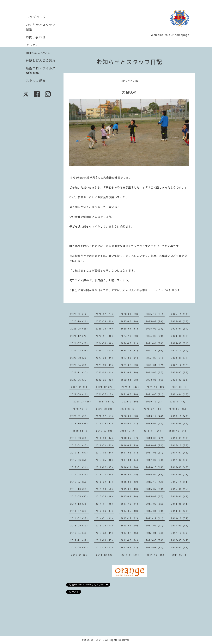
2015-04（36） (105, 496)
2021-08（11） (80, 394)
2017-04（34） (130, 460)
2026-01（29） (130, 314)
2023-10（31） (180, 350)
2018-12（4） (128, 431)
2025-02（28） (155, 329)
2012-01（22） (80, 555)
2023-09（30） (80, 358)
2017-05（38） (105, 460)
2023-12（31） (130, 350)
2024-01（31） (105, 350)
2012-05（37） (105, 547)
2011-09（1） (180, 555)
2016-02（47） (105, 482)
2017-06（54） (80, 460)
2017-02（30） (180, 460)
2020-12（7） (154, 401)
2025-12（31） (155, 314)
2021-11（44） (131, 387)
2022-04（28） (130, 380)
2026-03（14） (80, 314)
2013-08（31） (105, 525)
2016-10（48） (155, 467)
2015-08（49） (130, 489)
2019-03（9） (105, 431)
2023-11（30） (155, 350)
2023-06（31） (155, 358)
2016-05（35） (155, 474)
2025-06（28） (180, 321)
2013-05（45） (180, 525)
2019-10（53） (80, 423)
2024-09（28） (155, 336)
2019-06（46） (180, 423)
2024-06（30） (105, 343)
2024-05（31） (130, 343)
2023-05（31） (180, 358)
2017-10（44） (105, 452)
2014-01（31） (105, 518)
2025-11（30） (180, 314)
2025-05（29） (80, 329)
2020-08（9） (128, 409)
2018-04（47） (80, 445)
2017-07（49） (180, 452)
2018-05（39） (180, 438)
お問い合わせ (36, 37)
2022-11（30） (80, 372)
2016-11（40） (130, 467)
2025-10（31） (80, 321)
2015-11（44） (180, 482)
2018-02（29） (130, 445)
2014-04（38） (155, 511)
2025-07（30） (155, 321)
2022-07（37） (180, 372)
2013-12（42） (130, 518)
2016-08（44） (80, 474)
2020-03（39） (80, 416)
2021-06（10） (130, 394)
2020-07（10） (153, 409)
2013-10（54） (180, 518)
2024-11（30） (105, 336)
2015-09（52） (105, 489)
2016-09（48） (180, 467)
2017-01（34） (80, 467)
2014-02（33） (80, 518)
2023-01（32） (155, 365)
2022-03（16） (155, 380)
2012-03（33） (155, 547)
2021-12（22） (106, 387)
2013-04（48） (80, 533)
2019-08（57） (130, 423)
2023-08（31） (105, 358)
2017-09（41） (130, 452)
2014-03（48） (180, 511)
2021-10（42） (156, 387)
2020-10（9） (81, 409)
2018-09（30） (80, 438)
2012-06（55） (80, 547)
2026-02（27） (105, 314)
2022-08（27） (155, 372)
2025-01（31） (180, 329)
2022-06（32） (80, 380)
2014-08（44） (180, 504)
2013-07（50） (130, 525)
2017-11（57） (80, 452)
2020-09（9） (105, 409)
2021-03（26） (83, 401)
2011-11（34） (131, 555)
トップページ (36, 17)
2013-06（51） (155, 525)
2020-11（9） (178, 401)
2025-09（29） (105, 321)
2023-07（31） (130, 358)
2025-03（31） (130, 329)
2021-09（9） (180, 387)
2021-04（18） (180, 394)
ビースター (97, 640)
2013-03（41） (105, 533)
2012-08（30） (155, 540)
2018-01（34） (155, 445)
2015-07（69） (155, 489)
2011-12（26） (106, 555)
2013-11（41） (155, 518)
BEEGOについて (38, 53)
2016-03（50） (80, 482)
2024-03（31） (180, 343)
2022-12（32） (180, 365)
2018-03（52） (105, 445)
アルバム (33, 45)
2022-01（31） (80, 387)
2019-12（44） (155, 416)
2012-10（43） (105, 540)
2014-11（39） (105, 504)
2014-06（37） (105, 511)
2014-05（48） (130, 511)
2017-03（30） (155, 460)
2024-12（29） (80, 336)
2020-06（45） (178, 409)
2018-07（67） (130, 438)
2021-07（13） (105, 394)
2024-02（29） (80, 350)
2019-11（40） (180, 416)
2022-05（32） (105, 380)
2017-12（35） (180, 445)
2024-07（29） (80, 343)
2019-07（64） (155, 423)
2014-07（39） (80, 511)
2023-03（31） (105, 365)
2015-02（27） (155, 496)
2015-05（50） (80, 496)
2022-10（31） (105, 372)
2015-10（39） (80, 489)
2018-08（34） (105, 438)
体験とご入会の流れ (41, 60)
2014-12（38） (80, 504)
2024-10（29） (130, 336)
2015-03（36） (130, 496)
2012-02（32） (180, 547)
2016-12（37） (105, 467)
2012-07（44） (180, 540)
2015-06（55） (180, 489)
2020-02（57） (105, 416)
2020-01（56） (130, 416)
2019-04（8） (81, 431)
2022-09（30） (130, 372)
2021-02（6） (107, 401)
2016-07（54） (105, 474)
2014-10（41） (130, 504)
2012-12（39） (180, 533)
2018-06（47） (155, 438)
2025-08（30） (130, 321)
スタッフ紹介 (36, 81)
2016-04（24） (180, 474)
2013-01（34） (155, 533)
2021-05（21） (155, 394)
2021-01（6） (131, 401)
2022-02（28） (180, 380)
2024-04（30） (155, 343)
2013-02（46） (130, 533)
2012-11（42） (80, 540)
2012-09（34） (130, 540)
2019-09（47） (105, 423)
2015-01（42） (180, 496)
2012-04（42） (130, 547)
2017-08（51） (155, 452)
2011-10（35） (156, 555)
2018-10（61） (178, 431)
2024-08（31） (180, 336)
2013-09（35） (80, 525)
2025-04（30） (105, 329)
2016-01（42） (130, 482)
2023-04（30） (80, 365)
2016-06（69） (130, 474)
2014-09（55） (155, 504)
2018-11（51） (153, 431)
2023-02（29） (130, 365)
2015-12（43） (155, 482)
